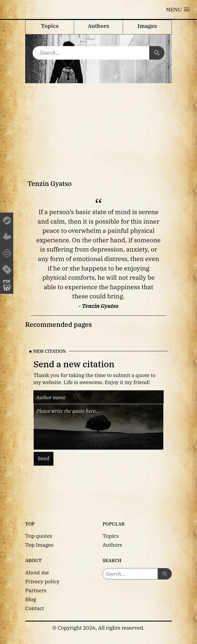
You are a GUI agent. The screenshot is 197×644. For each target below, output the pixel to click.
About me (37, 572)
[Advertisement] (99, 124)
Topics (111, 536)
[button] (178, 9)
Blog (31, 599)
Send (44, 458)
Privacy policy (42, 581)
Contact (35, 608)
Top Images (39, 545)
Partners (36, 590)
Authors (112, 545)
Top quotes (39, 536)
